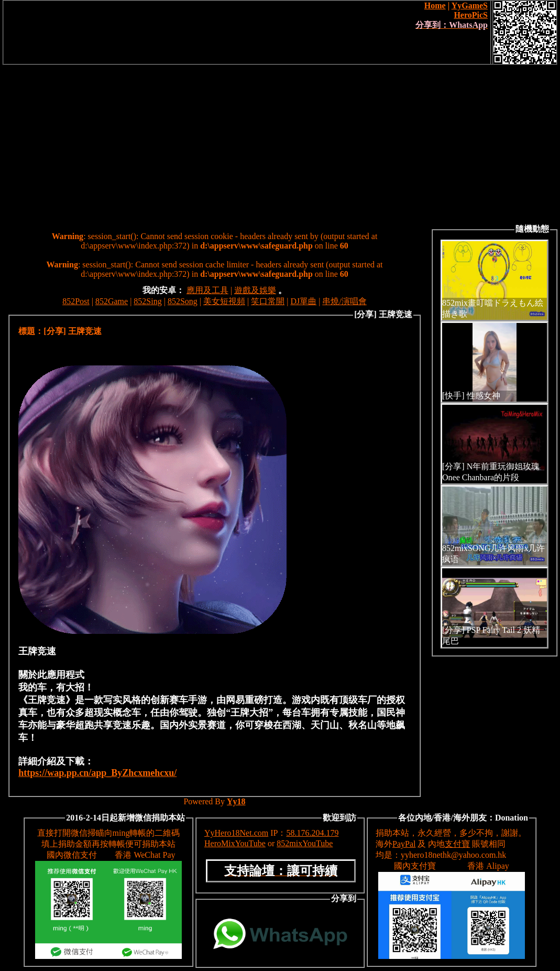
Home (435, 6)
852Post (76, 301)
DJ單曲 (303, 301)
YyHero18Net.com (236, 833)
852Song (183, 301)
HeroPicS (471, 15)
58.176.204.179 (312, 833)
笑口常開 (268, 301)
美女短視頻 (224, 301)
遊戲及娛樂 (255, 290)
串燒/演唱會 (344, 301)
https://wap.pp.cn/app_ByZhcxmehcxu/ (97, 773)
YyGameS (470, 6)
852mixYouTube (305, 843)
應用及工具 (207, 290)
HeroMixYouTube (235, 843)
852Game (112, 301)
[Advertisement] (280, 144)
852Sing (147, 301)
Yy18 (236, 801)
